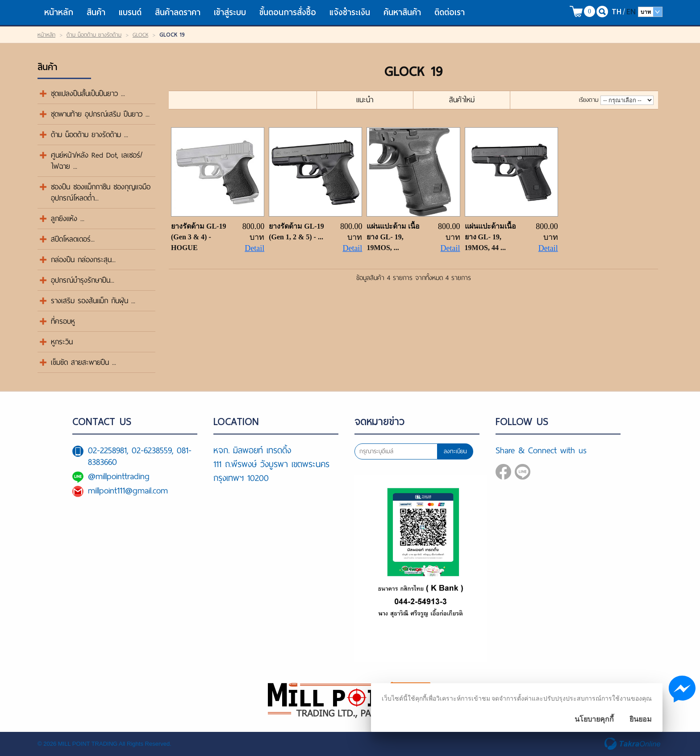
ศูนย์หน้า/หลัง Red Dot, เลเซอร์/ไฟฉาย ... (97, 161)
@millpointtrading (119, 476)
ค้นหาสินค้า (402, 12)
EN (631, 11)
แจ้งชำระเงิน (350, 12)
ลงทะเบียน (455, 451)
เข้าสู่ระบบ (230, 12)
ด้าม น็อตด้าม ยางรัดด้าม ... (90, 135)
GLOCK (140, 35)
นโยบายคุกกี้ (594, 719)
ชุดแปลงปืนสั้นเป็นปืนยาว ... (88, 94)
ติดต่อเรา (450, 12)
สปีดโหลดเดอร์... (73, 239)
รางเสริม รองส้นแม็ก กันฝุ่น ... (93, 301)
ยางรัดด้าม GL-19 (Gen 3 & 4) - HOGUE (198, 237)
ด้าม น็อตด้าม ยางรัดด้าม (94, 35)
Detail (254, 248)
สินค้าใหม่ (462, 100)
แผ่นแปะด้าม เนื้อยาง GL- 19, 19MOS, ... (393, 237)
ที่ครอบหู (63, 321)
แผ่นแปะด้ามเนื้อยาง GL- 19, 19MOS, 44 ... (490, 237)
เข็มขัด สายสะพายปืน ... (83, 362)
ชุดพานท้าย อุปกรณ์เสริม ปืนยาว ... (100, 114)
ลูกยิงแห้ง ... (68, 219)
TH (617, 11)
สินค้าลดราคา (178, 12)
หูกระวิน (62, 342)
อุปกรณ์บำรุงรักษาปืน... (83, 280)
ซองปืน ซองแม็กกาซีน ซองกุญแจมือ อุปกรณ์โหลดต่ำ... (101, 192)
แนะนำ (365, 100)
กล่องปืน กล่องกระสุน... (83, 260)
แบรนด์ (130, 12)
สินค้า (96, 12)
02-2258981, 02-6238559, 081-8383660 (140, 456)
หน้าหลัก (59, 12)
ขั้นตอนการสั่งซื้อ (288, 12)
